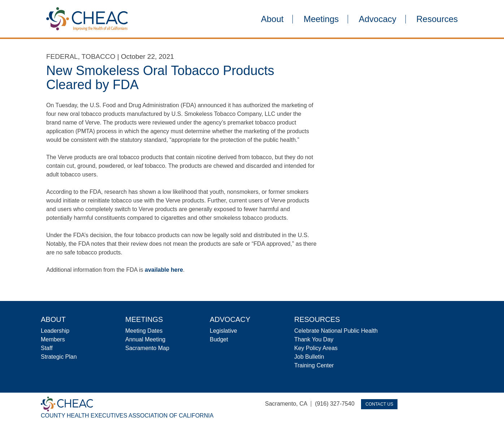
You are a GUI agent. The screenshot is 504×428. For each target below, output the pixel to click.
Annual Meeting (145, 339)
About (272, 19)
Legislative (223, 331)
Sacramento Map (147, 348)
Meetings (321, 19)
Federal (62, 56)
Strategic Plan (59, 357)
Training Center (314, 365)
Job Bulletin (309, 357)
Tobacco (99, 56)
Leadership (55, 331)
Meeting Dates (144, 331)
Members (53, 339)
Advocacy (378, 19)
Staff (47, 348)
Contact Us (379, 404)
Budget (219, 339)
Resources (437, 19)
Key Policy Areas (316, 348)
